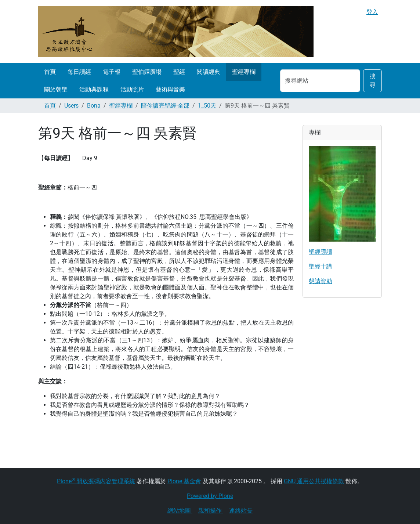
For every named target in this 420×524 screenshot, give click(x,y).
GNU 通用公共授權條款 (314, 481)
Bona (94, 106)
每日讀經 (79, 72)
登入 (372, 12)
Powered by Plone (210, 496)
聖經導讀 (321, 252)
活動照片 (132, 89)
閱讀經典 (209, 72)
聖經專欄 (244, 72)
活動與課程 (94, 89)
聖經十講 (321, 266)
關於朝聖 (56, 89)
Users (71, 106)
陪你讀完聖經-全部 (165, 106)
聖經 (179, 72)
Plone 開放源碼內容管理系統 (96, 481)
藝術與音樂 (170, 89)
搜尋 (373, 81)
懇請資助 (321, 281)
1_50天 (207, 106)
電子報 (112, 72)
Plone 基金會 (184, 481)
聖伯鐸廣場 (147, 72)
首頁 (50, 72)
